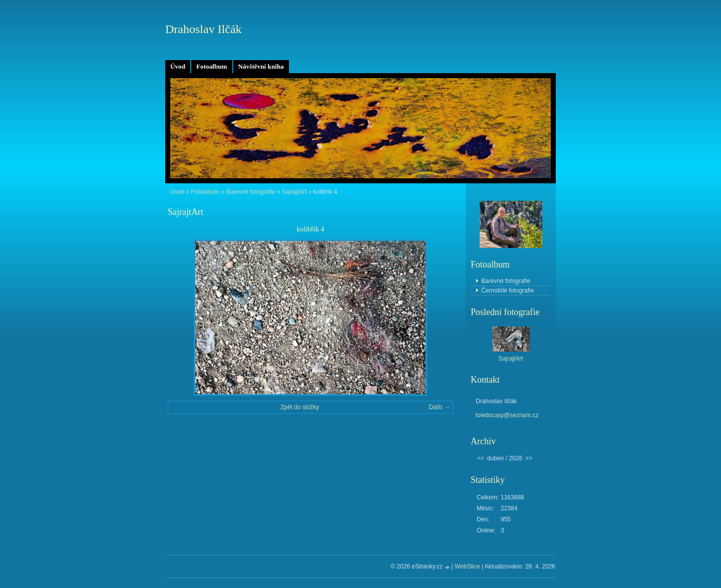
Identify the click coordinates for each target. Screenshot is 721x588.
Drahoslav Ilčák (204, 29)
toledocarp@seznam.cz (507, 415)
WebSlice (467, 566)
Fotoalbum (212, 66)
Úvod (178, 66)
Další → (439, 407)
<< (481, 458)
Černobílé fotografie (507, 290)
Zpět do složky (300, 407)
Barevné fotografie (250, 192)
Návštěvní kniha (261, 66)
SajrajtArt (294, 192)
